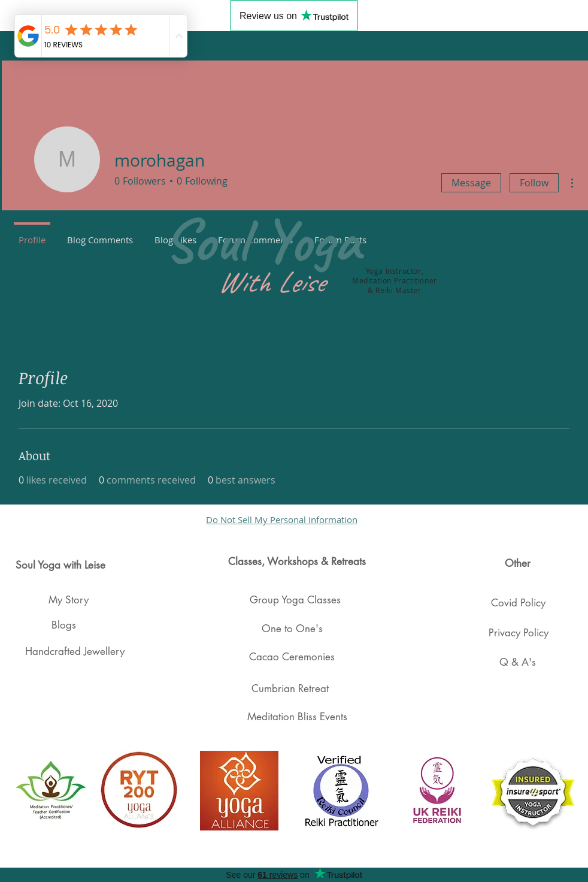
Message (471, 183)
